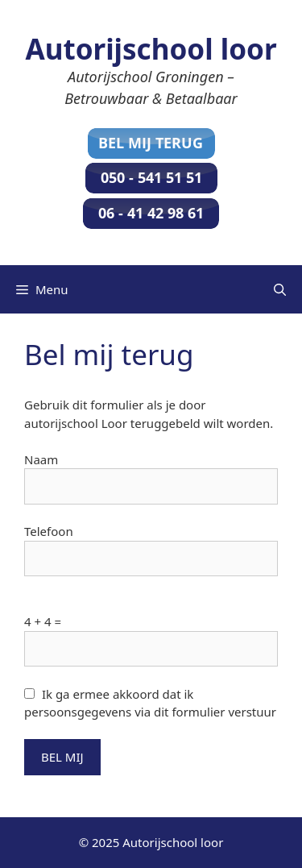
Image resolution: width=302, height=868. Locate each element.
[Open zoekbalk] (280, 289)
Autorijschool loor (151, 49)
